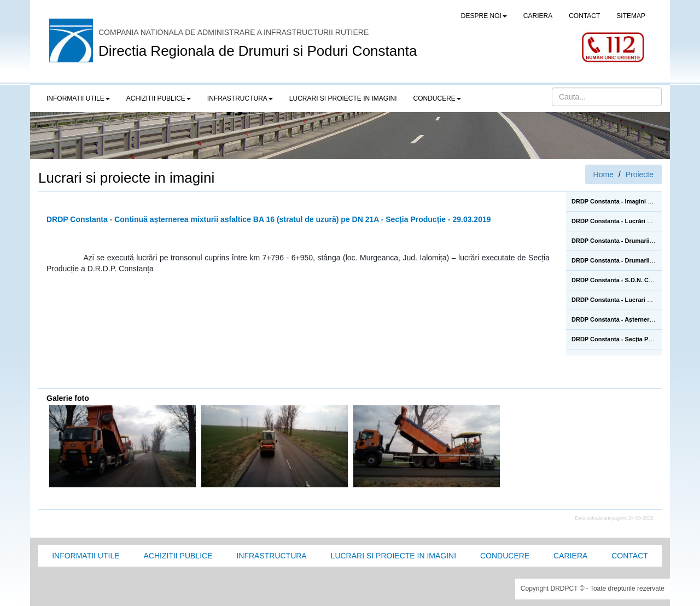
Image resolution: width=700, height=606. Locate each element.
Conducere (505, 556)
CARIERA (538, 16)
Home (603, 174)
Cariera (570, 556)
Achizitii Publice (178, 556)
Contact (630, 556)
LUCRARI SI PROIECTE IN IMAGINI (343, 98)
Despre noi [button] (484, 16)
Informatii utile (86, 556)
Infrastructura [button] (240, 98)
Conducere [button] (437, 98)
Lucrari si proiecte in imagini (393, 556)
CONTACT (584, 16)
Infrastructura (271, 556)
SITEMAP (631, 16)
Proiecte (640, 174)
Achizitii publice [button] (159, 98)
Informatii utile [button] (78, 98)
